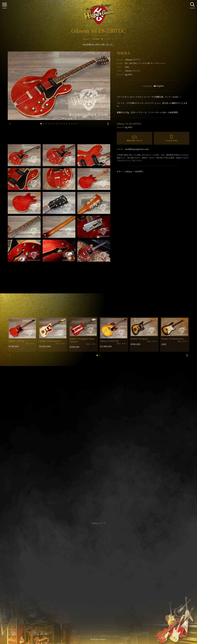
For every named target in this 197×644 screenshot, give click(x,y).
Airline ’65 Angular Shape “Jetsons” (82, 340)
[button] (41, 124)
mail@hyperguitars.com (137, 149)
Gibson (133, 60)
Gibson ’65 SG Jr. (17, 341)
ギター (120, 171)
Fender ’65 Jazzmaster (50, 341)
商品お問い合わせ (135, 141)
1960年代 (139, 171)
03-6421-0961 (171, 141)
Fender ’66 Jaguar (139, 339)
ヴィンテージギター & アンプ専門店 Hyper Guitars (98, 636)
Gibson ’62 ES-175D (109, 341)
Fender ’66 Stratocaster (172, 339)
